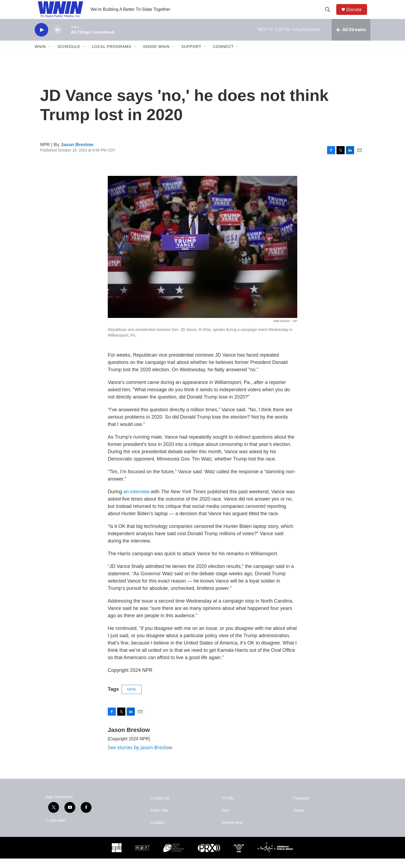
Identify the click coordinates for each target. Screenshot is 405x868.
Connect (223, 56)
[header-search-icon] (329, 14)
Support (191, 56)
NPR (132, 699)
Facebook (301, 808)
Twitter (299, 820)
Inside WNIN (156, 56)
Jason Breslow (77, 154)
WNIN (40, 56)
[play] (41, 39)
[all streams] (351, 39)
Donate (357, 14)
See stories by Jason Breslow (140, 757)
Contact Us (160, 808)
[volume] (58, 39)
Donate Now (232, 832)
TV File (228, 808)
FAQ (226, 820)
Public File (159, 820)
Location (158, 832)
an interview (136, 501)
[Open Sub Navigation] (50, 56)
